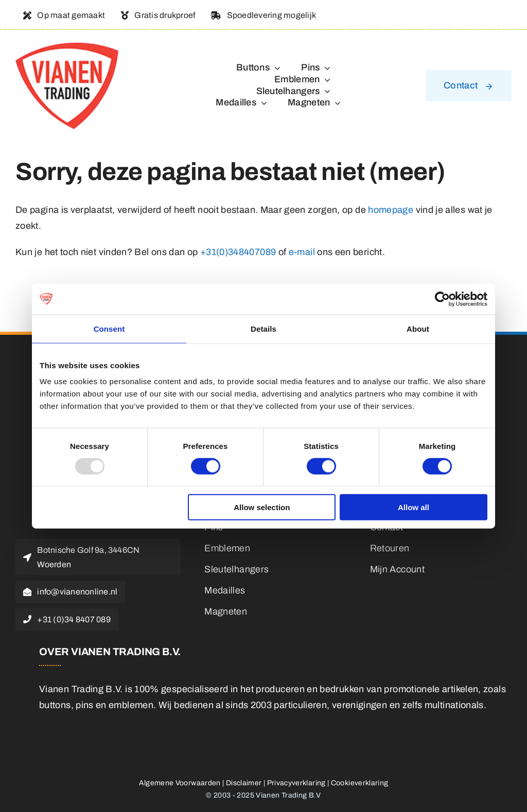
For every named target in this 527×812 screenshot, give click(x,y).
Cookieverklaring (360, 783)
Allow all (414, 507)
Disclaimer (244, 783)
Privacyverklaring (296, 783)
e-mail (302, 252)
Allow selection (262, 507)
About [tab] (418, 328)
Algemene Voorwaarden (180, 783)
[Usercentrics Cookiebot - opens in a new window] (442, 299)
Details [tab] (263, 328)
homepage (391, 210)
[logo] (67, 47)
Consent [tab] (109, 328)
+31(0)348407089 (238, 252)
